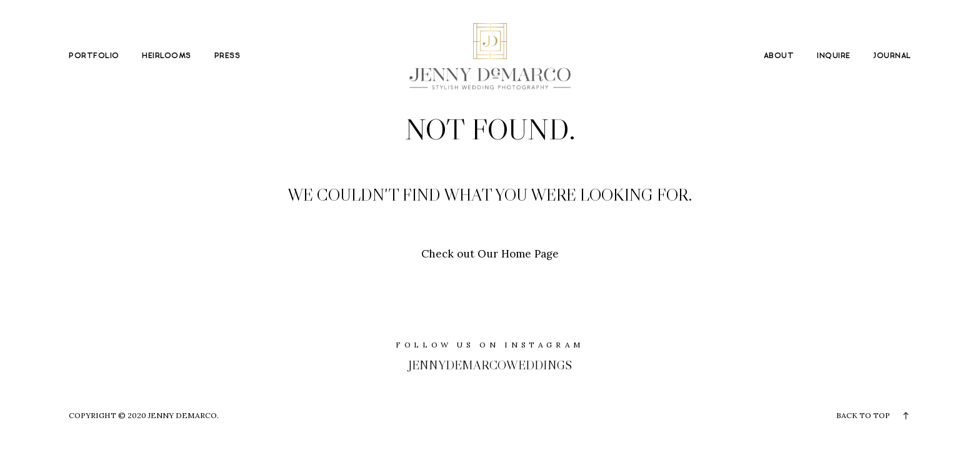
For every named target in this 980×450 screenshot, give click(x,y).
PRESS (227, 56)
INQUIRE (833, 56)
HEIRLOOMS (166, 56)
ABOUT (779, 56)
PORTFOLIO (94, 56)
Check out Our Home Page (490, 254)
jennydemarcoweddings (490, 365)
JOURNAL (892, 56)
